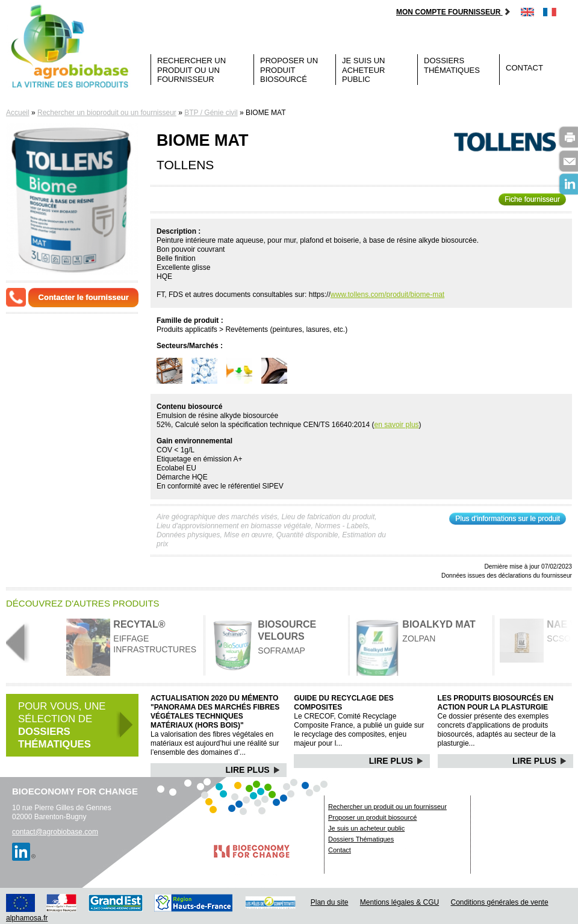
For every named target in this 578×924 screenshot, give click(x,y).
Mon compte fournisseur (454, 12)
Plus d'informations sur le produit (508, 519)
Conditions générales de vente (500, 902)
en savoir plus (397, 425)
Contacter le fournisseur (84, 297)
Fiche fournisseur (532, 199)
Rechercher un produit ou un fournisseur (191, 70)
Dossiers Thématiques (452, 65)
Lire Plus (253, 770)
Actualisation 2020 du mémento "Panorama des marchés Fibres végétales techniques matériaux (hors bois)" (215, 712)
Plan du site (330, 902)
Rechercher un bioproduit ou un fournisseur (107, 113)
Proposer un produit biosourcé (289, 70)
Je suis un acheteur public (364, 70)
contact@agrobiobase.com (55, 832)
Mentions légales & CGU (399, 902)
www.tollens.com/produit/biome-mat (387, 295)
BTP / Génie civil (211, 113)
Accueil (18, 113)
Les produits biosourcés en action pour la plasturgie (496, 703)
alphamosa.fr (27, 918)
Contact (524, 68)
